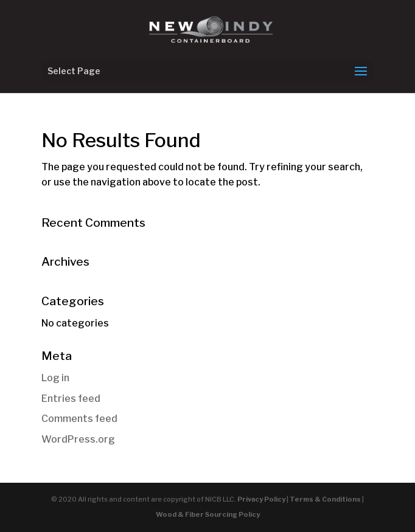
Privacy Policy (261, 499)
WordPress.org (78, 439)
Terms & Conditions (325, 499)
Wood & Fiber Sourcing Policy (208, 514)
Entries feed (71, 399)
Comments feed (79, 419)
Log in (55, 378)
